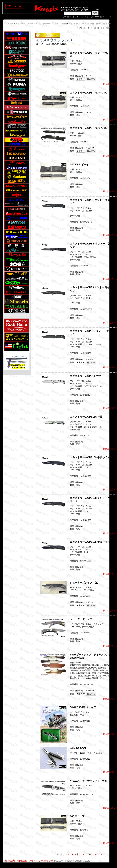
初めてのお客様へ (104, 24)
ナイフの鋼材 (74, 24)
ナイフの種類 (61, 24)
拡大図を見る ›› (110, 84)
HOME (11, 24)
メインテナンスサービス (26, 24)
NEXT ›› (109, 28)
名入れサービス (46, 24)
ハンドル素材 (88, 24)
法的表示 (22, 861)
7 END (102, 28)
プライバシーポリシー (41, 861)
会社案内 (10, 861)
